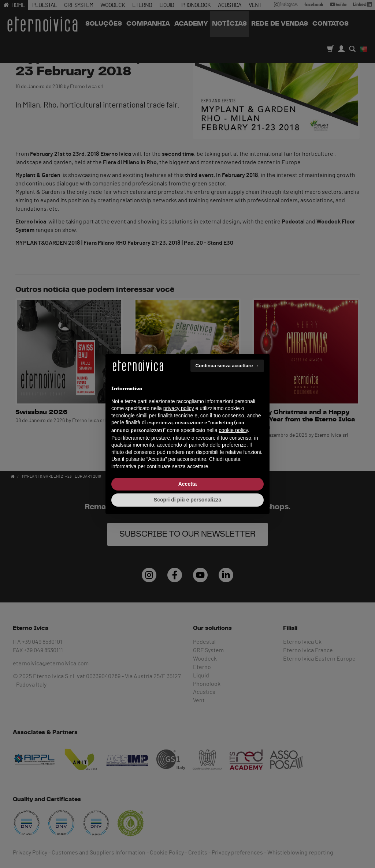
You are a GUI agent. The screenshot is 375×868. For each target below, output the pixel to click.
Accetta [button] (188, 484)
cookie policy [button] (233, 430)
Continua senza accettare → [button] (227, 366)
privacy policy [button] (179, 408)
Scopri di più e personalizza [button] (187, 500)
